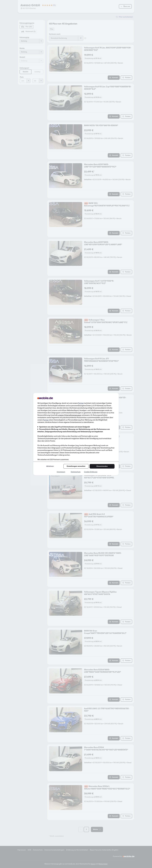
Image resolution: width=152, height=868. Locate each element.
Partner (81, 403)
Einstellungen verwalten (76, 466)
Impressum (61, 472)
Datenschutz (76, 472)
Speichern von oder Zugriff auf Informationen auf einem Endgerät (65, 427)
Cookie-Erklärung (91, 472)
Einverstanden (102, 466)
